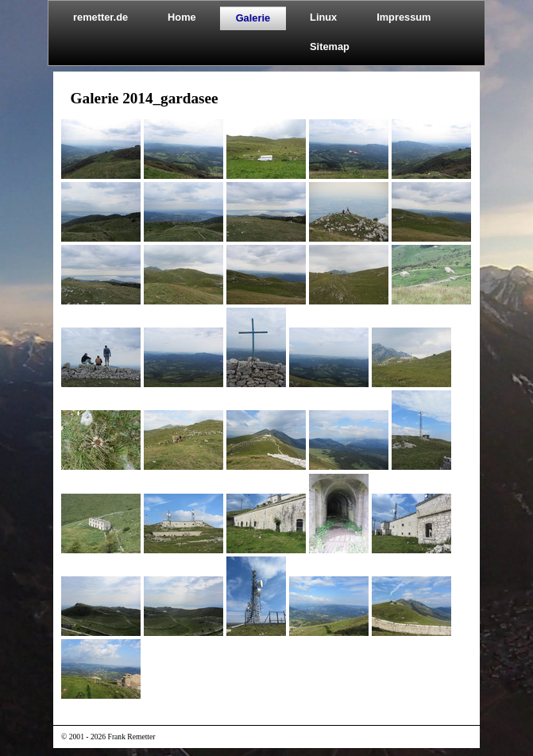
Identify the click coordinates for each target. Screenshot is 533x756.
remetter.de (100, 17)
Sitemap (330, 47)
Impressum (404, 17)
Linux (323, 17)
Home (182, 17)
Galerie (253, 18)
